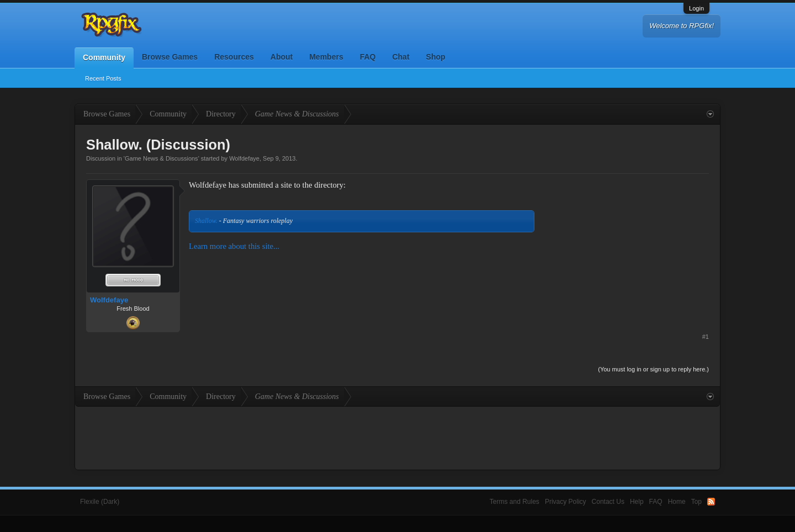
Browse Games (170, 57)
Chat (401, 57)
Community (104, 57)
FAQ (368, 57)
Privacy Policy (566, 502)
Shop (436, 57)
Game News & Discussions (161, 158)
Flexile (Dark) (100, 502)
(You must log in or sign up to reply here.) (653, 369)
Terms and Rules (515, 502)
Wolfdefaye (244, 158)
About (282, 57)
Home (677, 502)
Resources (234, 57)
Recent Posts (103, 78)
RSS (711, 502)
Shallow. (206, 221)
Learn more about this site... (234, 246)
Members (326, 57)
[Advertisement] (626, 248)
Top (696, 502)
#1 (706, 337)
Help (637, 502)
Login (696, 8)
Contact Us (608, 502)
